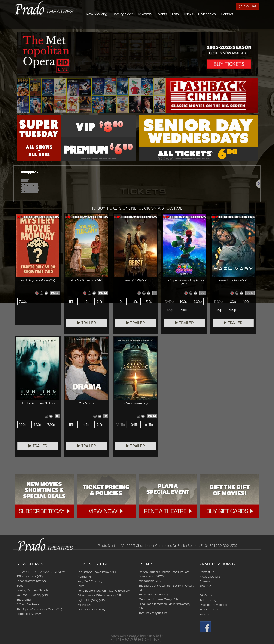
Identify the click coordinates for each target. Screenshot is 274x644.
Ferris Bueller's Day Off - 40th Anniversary (104, 591)
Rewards (168, 24)
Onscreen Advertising (213, 605)
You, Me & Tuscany (90, 581)
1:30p (23, 425)
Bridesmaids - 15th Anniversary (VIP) (100, 595)
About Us (206, 586)
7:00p (23, 302)
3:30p (198, 302)
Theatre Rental (209, 609)
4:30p (218, 310)
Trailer (87, 323)
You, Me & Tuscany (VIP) (32, 595)
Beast (20, 586)
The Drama (24, 600)
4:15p (86, 302)
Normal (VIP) (86, 577)
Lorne (81, 586)
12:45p (170, 302)
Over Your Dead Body (92, 609)
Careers (205, 581)
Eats (199, 24)
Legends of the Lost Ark (31, 581)
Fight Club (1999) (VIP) (91, 600)
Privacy (204, 614)
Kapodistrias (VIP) (150, 581)
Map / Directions (210, 577)
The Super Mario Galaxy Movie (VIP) (39, 609)
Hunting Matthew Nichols (32, 590)
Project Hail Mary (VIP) (30, 614)
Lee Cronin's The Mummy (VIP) (97, 572)
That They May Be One (153, 613)
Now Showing (120, 24)
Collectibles (230, 24)
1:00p (184, 302)
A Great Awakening (28, 604)
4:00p (169, 310)
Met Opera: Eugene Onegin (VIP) (159, 599)
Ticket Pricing (208, 600)
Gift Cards (206, 595)
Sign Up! (247, 6)
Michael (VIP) (86, 605)
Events (185, 24)
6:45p (149, 425)
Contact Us (207, 572)
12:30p (218, 302)
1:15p (72, 302)
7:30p (232, 310)
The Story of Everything (153, 595)
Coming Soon (146, 24)
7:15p (100, 302)
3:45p (135, 425)
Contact (250, 24)
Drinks (212, 24)
